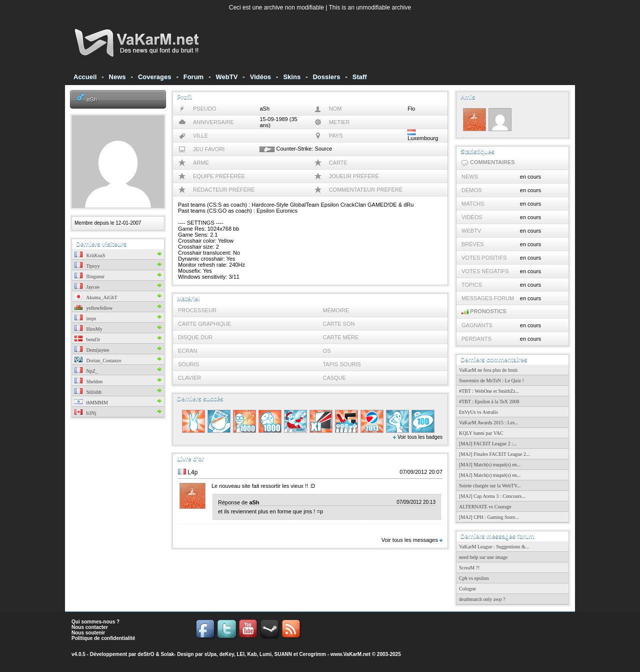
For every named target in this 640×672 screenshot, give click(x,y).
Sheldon (88, 382)
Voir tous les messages (412, 540)
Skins (292, 77)
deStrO (146, 654)
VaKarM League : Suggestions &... (494, 547)
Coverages (154, 77)
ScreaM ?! (469, 568)
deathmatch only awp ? (482, 599)
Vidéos (260, 77)
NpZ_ (86, 371)
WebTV (227, 77)
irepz (85, 318)
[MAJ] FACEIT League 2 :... (488, 444)
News (117, 77)
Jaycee (87, 287)
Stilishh (88, 392)
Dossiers (326, 77)
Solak (167, 654)
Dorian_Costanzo (98, 361)
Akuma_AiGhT (96, 297)
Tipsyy (87, 266)
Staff (360, 77)
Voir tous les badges (418, 437)
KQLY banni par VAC (481, 433)
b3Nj (85, 413)
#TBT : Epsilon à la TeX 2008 (489, 402)
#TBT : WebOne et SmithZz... (489, 391)
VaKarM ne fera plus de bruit (488, 370)
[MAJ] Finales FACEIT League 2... (494, 454)
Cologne (467, 589)
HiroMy (88, 329)
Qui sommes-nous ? (95, 622)
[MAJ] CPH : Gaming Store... (489, 517)
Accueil (85, 77)
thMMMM (91, 403)
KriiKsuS (90, 255)
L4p (192, 472)
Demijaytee (92, 350)
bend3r (87, 340)
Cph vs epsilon (474, 578)
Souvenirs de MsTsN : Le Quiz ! (491, 381)
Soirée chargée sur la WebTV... (490, 486)
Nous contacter (90, 627)
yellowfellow (93, 308)
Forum (193, 77)
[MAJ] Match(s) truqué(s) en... (490, 465)
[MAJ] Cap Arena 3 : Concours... (492, 496)
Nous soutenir (88, 633)
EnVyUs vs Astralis (478, 412)
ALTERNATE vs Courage (485, 507)
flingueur (89, 276)
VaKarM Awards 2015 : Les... (489, 423)
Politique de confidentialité (103, 638)
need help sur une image (483, 557)
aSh (92, 99)
